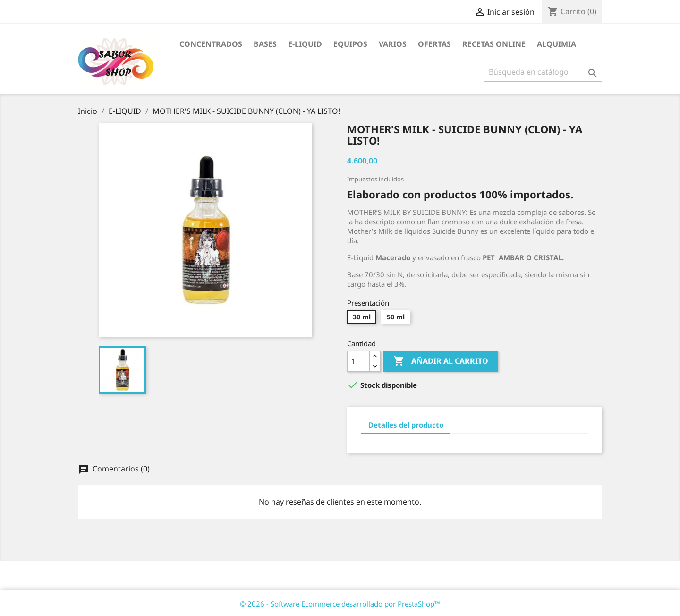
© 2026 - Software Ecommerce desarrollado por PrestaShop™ (340, 604)
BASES (265, 44)
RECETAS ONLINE (494, 44)
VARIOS (393, 44)
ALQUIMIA (557, 44)
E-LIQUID (305, 44)
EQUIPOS (350, 44)
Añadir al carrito (441, 361)
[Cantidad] (358, 361)
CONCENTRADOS (211, 44)
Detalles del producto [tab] (406, 425)
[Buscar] (543, 72)
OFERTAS (434, 44)
